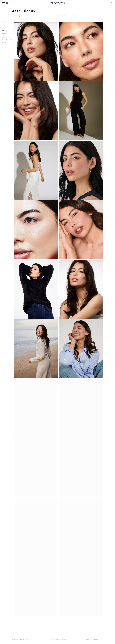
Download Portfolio (8, 39)
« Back (4, 23)
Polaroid (5, 32)
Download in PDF (7, 41)
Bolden (92, 639)
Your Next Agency (99, 639)
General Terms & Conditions (54, 639)
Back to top (58, 628)
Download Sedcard (8, 38)
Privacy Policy (63, 639)
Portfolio (5, 30)
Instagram (5, 34)
